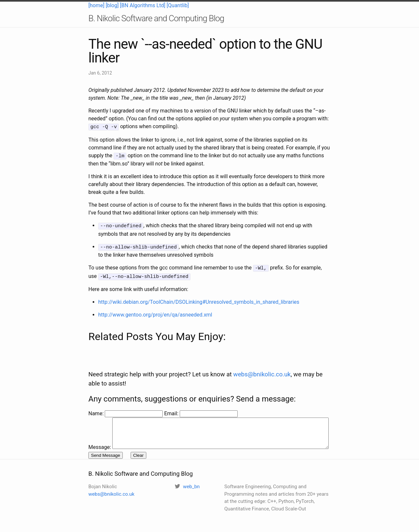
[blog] (112, 5)
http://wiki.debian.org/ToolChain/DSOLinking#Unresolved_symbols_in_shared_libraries (199, 299)
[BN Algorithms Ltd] (143, 5)
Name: (97, 400)
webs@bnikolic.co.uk (262, 361)
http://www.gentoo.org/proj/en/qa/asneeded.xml (155, 312)
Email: (172, 400)
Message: (100, 408)
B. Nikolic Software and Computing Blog (156, 18)
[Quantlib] (178, 5)
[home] (96, 5)
